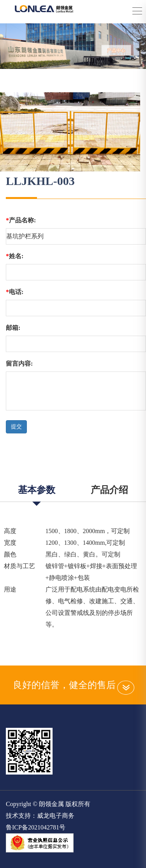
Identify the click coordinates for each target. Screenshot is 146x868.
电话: (15, 292)
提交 (16, 427)
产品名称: (21, 220)
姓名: (15, 256)
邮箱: (13, 328)
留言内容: (19, 364)
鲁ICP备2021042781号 (36, 827)
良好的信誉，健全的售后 (73, 685)
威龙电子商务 (56, 816)
